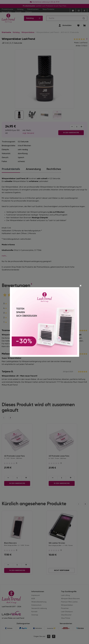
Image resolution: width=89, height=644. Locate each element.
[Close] (81, 286)
